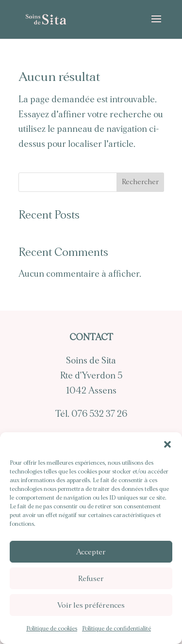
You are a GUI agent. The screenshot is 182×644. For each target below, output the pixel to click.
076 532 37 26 (99, 414)
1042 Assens (91, 391)
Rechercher (140, 182)
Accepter (91, 552)
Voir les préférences (91, 605)
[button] (167, 444)
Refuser (91, 579)
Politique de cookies (52, 629)
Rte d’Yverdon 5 (91, 376)
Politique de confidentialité (116, 629)
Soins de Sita (91, 361)
